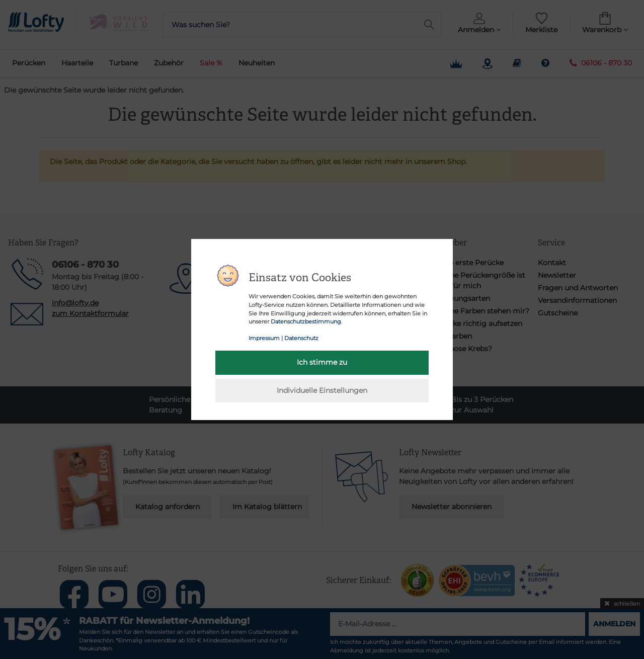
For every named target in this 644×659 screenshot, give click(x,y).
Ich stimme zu (322, 362)
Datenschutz (301, 338)
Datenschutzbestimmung (306, 321)
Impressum (264, 338)
